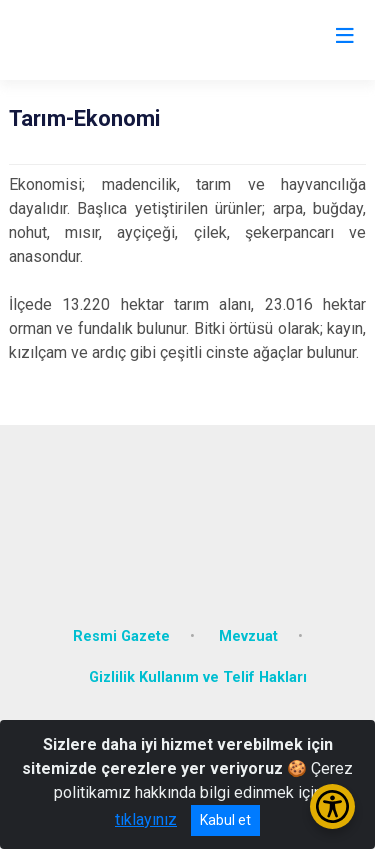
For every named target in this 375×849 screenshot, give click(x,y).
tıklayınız (146, 819)
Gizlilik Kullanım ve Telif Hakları (198, 677)
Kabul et (225, 820)
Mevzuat (248, 636)
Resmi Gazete (121, 636)
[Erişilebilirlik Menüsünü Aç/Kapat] (332, 806)
